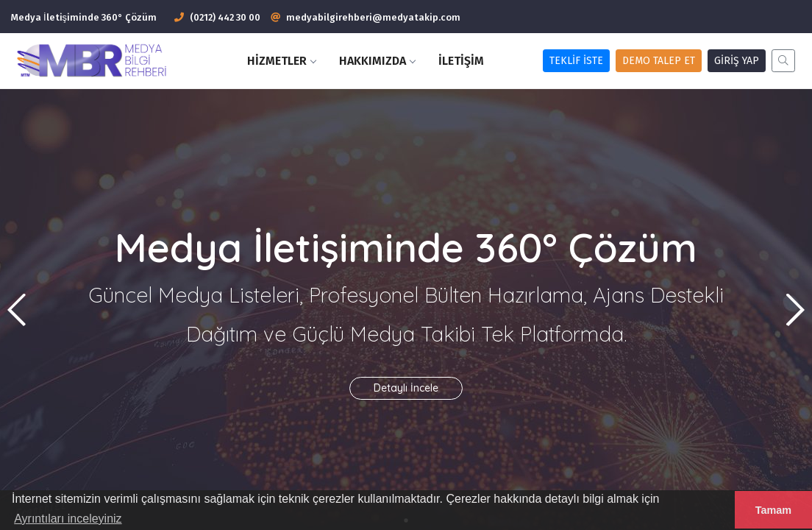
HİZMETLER (281, 61)
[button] (795, 310)
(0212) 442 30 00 (217, 17)
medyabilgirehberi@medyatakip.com (373, 17)
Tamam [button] (773, 510)
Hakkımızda (377, 61)
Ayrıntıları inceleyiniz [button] (68, 519)
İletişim (461, 61)
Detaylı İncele (406, 388)
